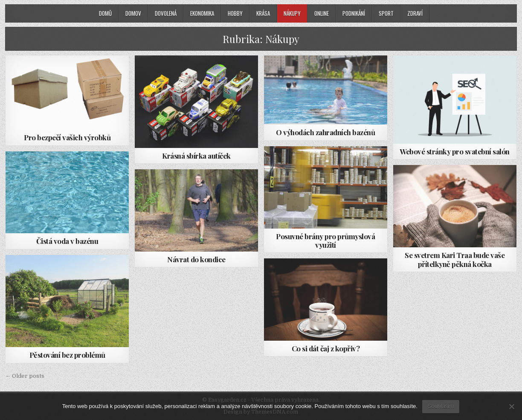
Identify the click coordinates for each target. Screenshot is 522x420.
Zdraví (415, 13)
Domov (133, 13)
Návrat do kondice (196, 259)
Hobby (235, 13)
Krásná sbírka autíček (196, 156)
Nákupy (292, 13)
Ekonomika (202, 13)
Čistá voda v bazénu (67, 241)
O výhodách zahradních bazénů (325, 132)
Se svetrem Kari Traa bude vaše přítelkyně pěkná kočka (455, 259)
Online (322, 13)
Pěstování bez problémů (67, 355)
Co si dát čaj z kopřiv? (326, 348)
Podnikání (354, 13)
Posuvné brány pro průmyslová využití (325, 240)
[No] (511, 406)
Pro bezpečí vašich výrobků (67, 137)
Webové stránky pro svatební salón (455, 151)
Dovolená (166, 13)
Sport (386, 13)
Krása (263, 13)
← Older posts (25, 376)
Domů (105, 13)
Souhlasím (441, 406)
